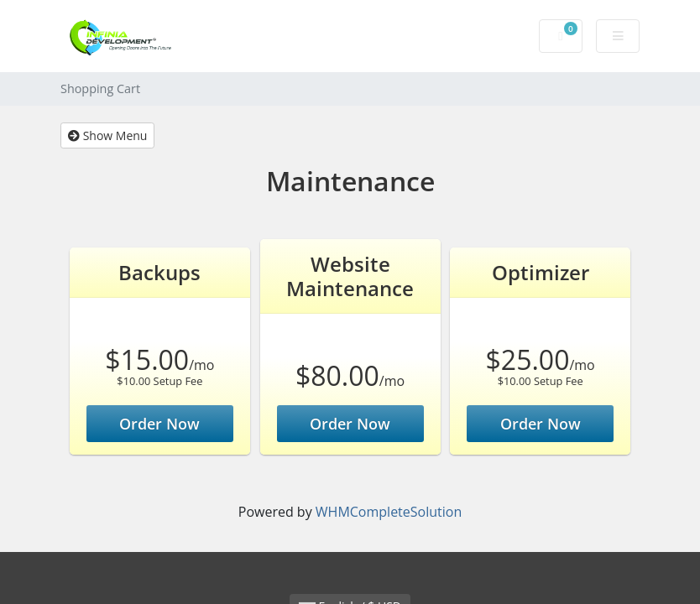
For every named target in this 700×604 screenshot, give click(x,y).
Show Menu (107, 135)
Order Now (159, 424)
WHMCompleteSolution (389, 512)
